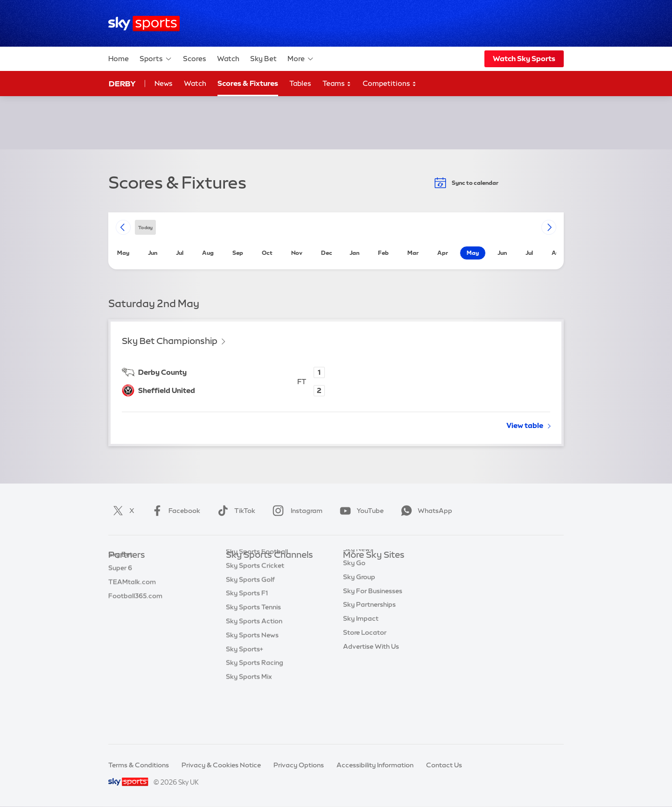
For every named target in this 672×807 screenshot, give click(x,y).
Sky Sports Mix (249, 722)
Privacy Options (299, 765)
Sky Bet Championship (170, 341)
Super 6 (120, 583)
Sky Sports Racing (255, 708)
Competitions (390, 84)
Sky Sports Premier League (268, 583)
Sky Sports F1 (247, 639)
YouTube (360, 511)
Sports (156, 59)
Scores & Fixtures (248, 83)
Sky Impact (361, 653)
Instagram (296, 511)
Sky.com (357, 569)
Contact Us (444, 765)
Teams (337, 84)
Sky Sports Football (257, 597)
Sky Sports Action (254, 667)
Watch (228, 59)
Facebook (174, 511)
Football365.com (135, 611)
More (301, 59)
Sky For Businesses (373, 625)
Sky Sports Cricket (255, 611)
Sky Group (359, 611)
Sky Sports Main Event (261, 569)
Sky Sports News (252, 681)
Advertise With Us (371, 681)
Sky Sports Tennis (253, 653)
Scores (195, 59)
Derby (122, 84)
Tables (300, 83)
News (164, 83)
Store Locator (365, 667)
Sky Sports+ (245, 695)
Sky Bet (263, 59)
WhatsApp (425, 511)
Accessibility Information (375, 765)
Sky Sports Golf (250, 625)
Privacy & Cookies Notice (221, 765)
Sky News (358, 583)
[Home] (144, 24)
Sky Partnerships (369, 639)
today (145, 227)
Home (119, 59)
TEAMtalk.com (132, 597)
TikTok (234, 511)
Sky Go (354, 597)
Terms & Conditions (139, 765)
